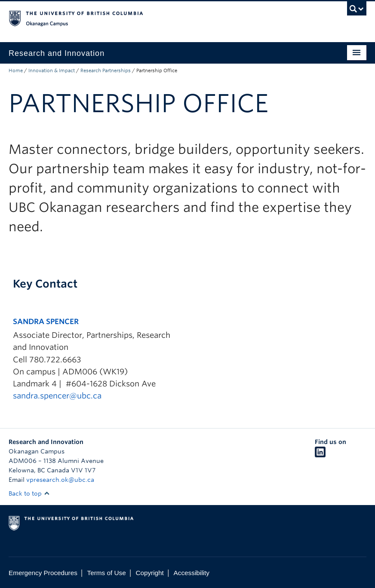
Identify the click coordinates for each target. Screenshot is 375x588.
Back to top (29, 493)
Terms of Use (107, 573)
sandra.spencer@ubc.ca (57, 396)
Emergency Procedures (43, 573)
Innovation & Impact (52, 70)
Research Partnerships (106, 70)
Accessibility (192, 573)
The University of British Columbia (161, 18)
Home (16, 70)
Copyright (149, 573)
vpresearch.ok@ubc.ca (60, 480)
